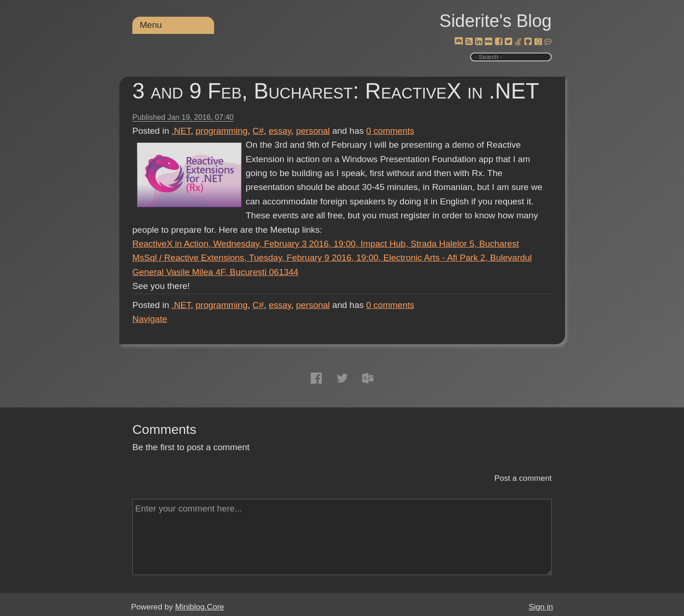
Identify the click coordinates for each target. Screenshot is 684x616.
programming (221, 131)
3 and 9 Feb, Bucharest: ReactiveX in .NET (336, 91)
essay (280, 131)
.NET (181, 131)
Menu (151, 25)
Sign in (541, 607)
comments (391, 131)
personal (313, 131)
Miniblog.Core (199, 607)
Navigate (150, 319)
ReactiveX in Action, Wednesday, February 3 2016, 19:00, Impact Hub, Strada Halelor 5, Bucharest (326, 244)
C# (258, 131)
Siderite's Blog (495, 21)
